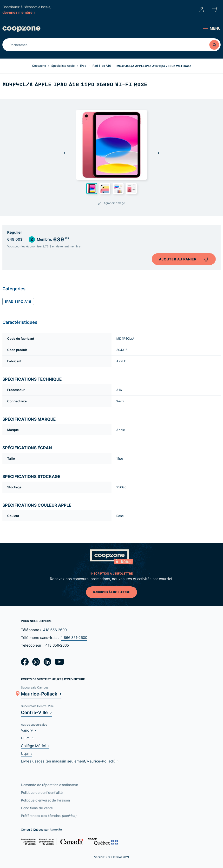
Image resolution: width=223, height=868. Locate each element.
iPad (83, 66)
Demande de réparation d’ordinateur (49, 785)
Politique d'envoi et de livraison (45, 800)
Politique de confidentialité (42, 792)
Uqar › (27, 753)
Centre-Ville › (36, 712)
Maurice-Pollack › (41, 694)
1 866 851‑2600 (74, 638)
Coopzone (39, 66)
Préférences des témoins (49, 816)
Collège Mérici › (35, 746)
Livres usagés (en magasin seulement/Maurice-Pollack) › (70, 761)
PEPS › (27, 738)
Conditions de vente (37, 808)
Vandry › (28, 730)
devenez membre (19, 12)
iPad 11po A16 (101, 66)
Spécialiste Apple (63, 66)
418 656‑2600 (55, 630)
